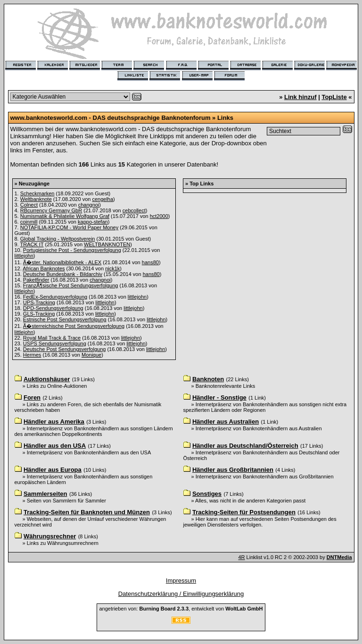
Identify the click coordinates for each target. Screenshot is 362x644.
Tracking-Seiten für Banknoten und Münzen (87, 512)
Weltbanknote (36, 199)
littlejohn (24, 256)
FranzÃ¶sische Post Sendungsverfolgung (71, 285)
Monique (91, 355)
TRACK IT (32, 244)
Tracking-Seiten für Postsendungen (244, 512)
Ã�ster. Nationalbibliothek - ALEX (62, 262)
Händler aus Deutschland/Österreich (245, 446)
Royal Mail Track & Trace (52, 338)
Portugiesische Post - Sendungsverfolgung (72, 250)
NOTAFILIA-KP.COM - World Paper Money (69, 227)
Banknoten (208, 379)
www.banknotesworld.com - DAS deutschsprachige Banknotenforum (111, 118)
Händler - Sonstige (219, 397)
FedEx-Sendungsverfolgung (55, 297)
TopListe (334, 97)
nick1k (112, 268)
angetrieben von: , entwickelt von (181, 609)
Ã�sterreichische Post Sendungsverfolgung (74, 326)
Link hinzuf (300, 97)
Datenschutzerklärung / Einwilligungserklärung (181, 594)
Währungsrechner (50, 536)
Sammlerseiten (45, 494)
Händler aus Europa (53, 470)
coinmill (29, 222)
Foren (32, 397)
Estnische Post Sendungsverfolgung (65, 319)
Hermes (32, 355)
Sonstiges (207, 494)
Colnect (29, 205)
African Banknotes (44, 268)
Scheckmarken (37, 193)
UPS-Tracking (39, 302)
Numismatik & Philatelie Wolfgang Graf (65, 216)
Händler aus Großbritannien (233, 470)
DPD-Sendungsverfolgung (53, 308)
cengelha (103, 199)
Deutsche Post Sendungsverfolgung (65, 349)
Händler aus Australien (226, 422)
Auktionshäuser (47, 379)
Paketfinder (36, 280)
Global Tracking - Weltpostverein (58, 239)
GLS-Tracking (39, 314)
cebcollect (134, 210)
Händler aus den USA (55, 446)
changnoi (89, 205)
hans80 (150, 262)
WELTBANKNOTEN (107, 244)
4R (241, 557)
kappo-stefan (93, 222)
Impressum (181, 581)
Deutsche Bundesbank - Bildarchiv (63, 274)
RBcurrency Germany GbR (51, 210)
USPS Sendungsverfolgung (55, 343)
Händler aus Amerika (54, 422)
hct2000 (159, 216)
